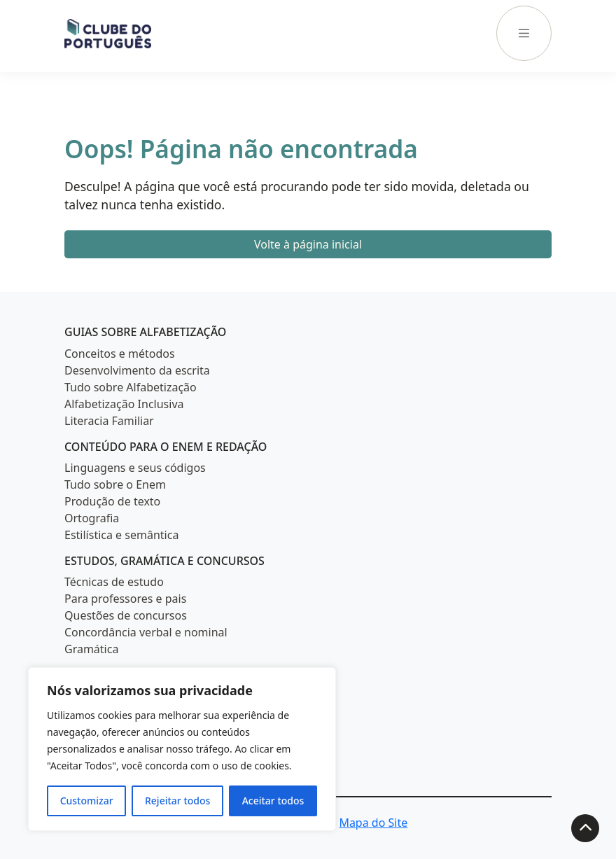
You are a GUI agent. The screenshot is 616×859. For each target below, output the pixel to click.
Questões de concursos (126, 615)
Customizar (87, 801)
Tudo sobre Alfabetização (131, 387)
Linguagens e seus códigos (135, 468)
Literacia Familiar (109, 421)
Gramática (91, 649)
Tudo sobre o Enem (115, 484)
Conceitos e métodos (120, 354)
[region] (182, 749)
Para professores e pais (125, 599)
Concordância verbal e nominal (146, 632)
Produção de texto (112, 501)
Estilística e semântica (121, 535)
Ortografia (92, 518)
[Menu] (524, 33)
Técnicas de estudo (114, 582)
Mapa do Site (373, 823)
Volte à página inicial (308, 244)
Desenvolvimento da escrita (137, 370)
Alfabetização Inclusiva (124, 404)
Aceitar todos (273, 801)
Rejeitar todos (177, 801)
